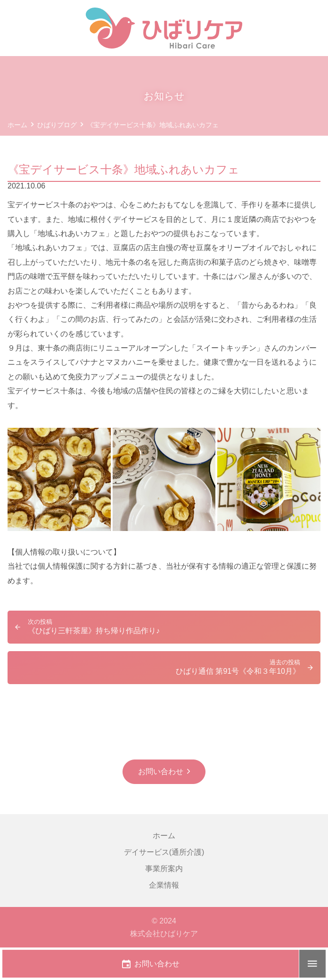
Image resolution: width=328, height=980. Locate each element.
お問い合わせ (161, 772)
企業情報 (164, 885)
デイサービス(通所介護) (164, 852)
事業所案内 (164, 869)
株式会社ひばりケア (164, 934)
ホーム (164, 836)
